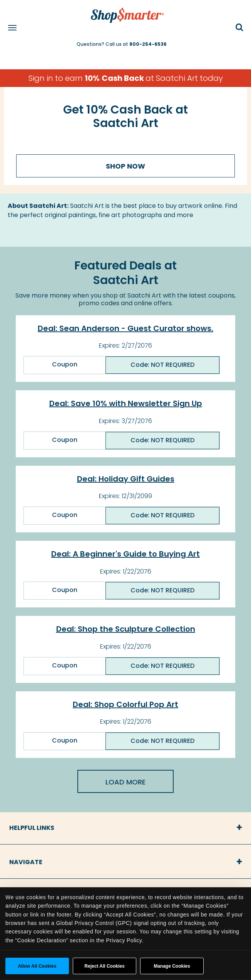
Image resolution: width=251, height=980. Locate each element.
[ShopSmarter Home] (125, 12)
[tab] (125, 828)
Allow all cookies (37, 966)
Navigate (26, 862)
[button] (239, 28)
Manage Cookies (172, 966)
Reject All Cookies (104, 966)
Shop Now (125, 166)
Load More (125, 782)
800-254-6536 (148, 44)
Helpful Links (32, 828)
